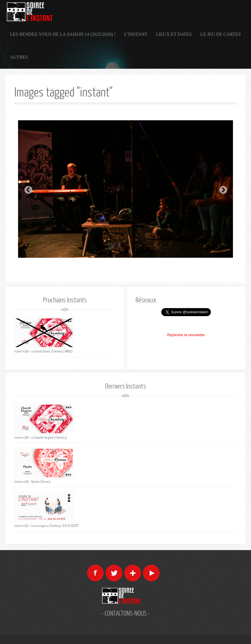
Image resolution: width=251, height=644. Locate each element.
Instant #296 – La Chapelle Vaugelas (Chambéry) (41, 437)
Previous (27, 188)
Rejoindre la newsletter (186, 335)
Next (221, 188)
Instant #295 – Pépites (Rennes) (33, 481)
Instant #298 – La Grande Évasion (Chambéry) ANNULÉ (43, 351)
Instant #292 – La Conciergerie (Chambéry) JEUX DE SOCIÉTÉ (46, 526)
